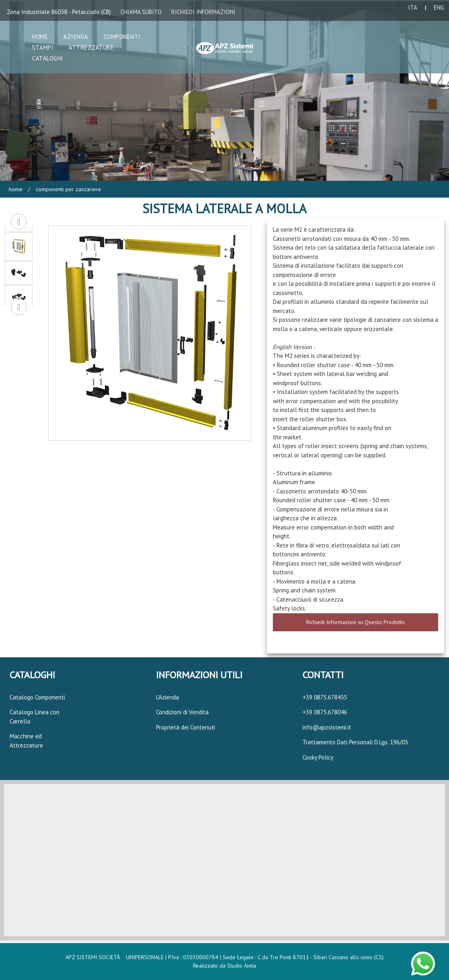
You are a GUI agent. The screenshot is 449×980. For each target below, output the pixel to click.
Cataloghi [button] (48, 58)
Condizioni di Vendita (182, 712)
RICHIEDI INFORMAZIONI (203, 12)
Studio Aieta (242, 966)
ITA (413, 7)
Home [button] (40, 37)
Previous (19, 222)
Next (19, 307)
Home (16, 189)
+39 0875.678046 (325, 712)
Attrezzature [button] (91, 47)
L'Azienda (168, 697)
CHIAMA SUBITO (141, 12)
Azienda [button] (76, 37)
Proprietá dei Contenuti (186, 727)
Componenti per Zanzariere (68, 189)
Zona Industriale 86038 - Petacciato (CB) (59, 12)
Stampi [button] (43, 47)
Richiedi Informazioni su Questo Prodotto (356, 622)
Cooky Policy (318, 757)
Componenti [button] (122, 37)
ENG (439, 7)
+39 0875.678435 (325, 697)
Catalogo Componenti (37, 697)
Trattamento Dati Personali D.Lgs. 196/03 (355, 742)
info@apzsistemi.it (327, 727)
